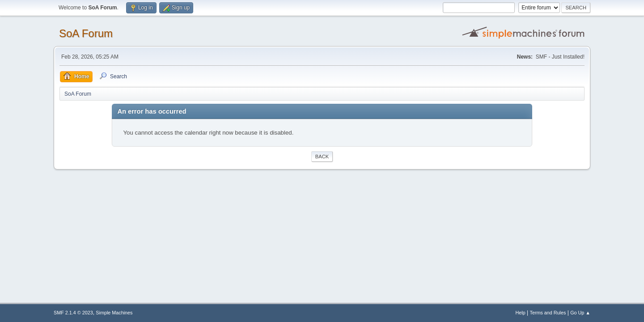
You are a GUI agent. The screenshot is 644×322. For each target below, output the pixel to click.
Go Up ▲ (580, 313)
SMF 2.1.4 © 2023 (73, 313)
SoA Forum (86, 33)
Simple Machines (114, 313)
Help (521, 313)
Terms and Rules (548, 313)
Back (322, 157)
